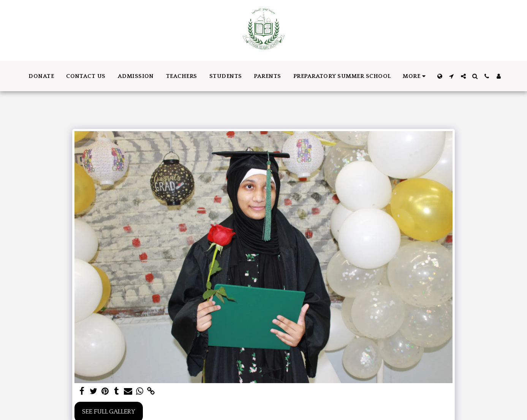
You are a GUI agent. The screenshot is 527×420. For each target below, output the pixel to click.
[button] (452, 76)
